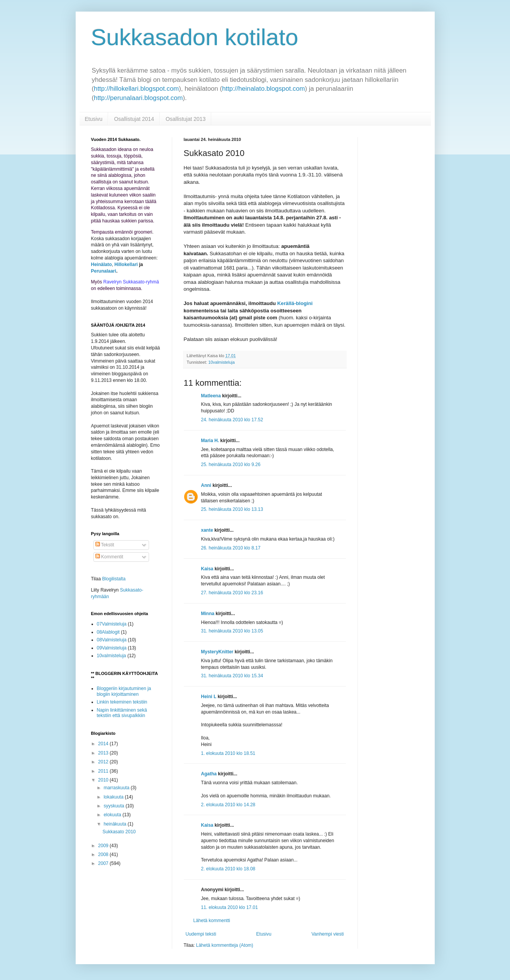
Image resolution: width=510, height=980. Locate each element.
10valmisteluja (222, 362)
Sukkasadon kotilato (195, 37)
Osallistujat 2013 (186, 119)
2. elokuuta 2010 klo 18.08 (228, 869)
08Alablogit (108, 632)
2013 (104, 753)
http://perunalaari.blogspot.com (138, 98)
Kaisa (207, 569)
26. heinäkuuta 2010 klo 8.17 (231, 548)
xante (207, 530)
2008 (104, 855)
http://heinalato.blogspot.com (263, 89)
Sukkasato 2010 (119, 832)
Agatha (209, 774)
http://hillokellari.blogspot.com (136, 89)
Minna (208, 614)
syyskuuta (114, 806)
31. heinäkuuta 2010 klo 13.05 (232, 631)
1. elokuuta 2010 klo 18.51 (228, 753)
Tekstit (105, 545)
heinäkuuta (115, 824)
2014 (104, 744)
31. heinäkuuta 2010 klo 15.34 (232, 676)
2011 (104, 771)
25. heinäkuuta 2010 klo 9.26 (231, 465)
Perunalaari (104, 271)
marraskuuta (117, 788)
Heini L (209, 697)
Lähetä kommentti (212, 921)
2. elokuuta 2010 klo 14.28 (228, 805)
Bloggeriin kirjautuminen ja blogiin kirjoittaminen (124, 691)
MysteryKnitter (217, 652)
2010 (104, 780)
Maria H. (210, 441)
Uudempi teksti (201, 934)
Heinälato (102, 264)
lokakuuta (114, 797)
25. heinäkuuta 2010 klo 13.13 (232, 509)
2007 (104, 863)
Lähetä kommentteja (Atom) (225, 945)
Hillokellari (126, 264)
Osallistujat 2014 (134, 119)
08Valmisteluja (112, 640)
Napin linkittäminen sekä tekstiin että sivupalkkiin (122, 713)
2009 (104, 846)
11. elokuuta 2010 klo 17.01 (230, 907)
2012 (104, 762)
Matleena (211, 396)
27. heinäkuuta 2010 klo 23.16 (232, 593)
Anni (206, 485)
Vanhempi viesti (328, 934)
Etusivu (94, 119)
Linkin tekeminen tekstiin (122, 702)
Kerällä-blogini (295, 303)
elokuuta (113, 815)
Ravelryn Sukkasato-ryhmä (131, 282)
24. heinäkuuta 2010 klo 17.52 (232, 420)
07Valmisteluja (112, 624)
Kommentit (109, 557)
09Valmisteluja (112, 648)
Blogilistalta (114, 579)
